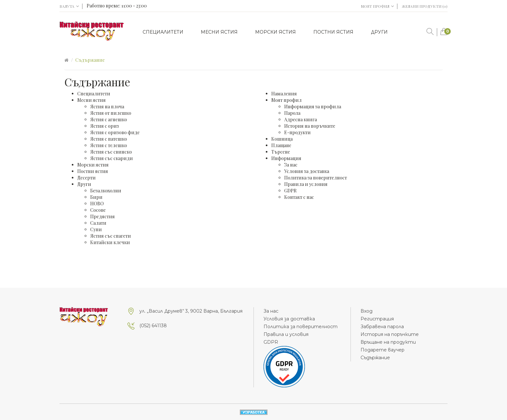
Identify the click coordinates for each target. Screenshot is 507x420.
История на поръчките (310, 126)
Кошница (282, 139)
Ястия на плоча (107, 107)
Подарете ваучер (383, 350)
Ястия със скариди (112, 158)
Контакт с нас (299, 197)
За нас (291, 165)
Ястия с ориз (105, 126)
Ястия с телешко (109, 145)
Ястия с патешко (109, 139)
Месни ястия (92, 100)
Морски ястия (93, 165)
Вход (367, 311)
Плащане (281, 145)
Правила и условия (306, 184)
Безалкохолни (106, 191)
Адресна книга (301, 119)
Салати (98, 223)
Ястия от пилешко (111, 113)
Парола (292, 113)
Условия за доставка (307, 171)
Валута (69, 6)
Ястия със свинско (111, 152)
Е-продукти (297, 132)
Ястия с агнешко (109, 119)
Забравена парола (382, 327)
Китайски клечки (110, 242)
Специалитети (94, 94)
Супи (96, 229)
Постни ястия (93, 171)
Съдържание (90, 60)
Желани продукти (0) (425, 6)
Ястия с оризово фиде (115, 132)
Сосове (98, 210)
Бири (96, 197)
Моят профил (286, 100)
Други (84, 184)
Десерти (86, 178)
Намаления (284, 94)
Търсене (281, 152)
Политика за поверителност (316, 178)
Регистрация (377, 319)
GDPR (290, 191)
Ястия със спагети (111, 236)
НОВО (97, 204)
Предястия (102, 216)
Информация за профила (313, 107)
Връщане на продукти (388, 342)
